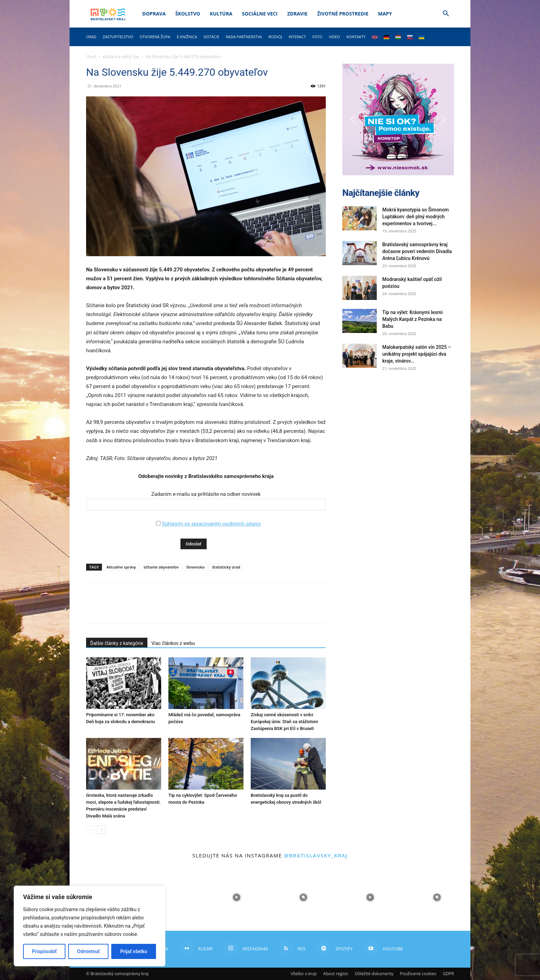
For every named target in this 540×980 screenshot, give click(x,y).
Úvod (91, 57)
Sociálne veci (260, 14)
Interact (297, 37)
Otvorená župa (155, 37)
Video (334, 37)
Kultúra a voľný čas (121, 57)
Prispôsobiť (44, 951)
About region (336, 974)
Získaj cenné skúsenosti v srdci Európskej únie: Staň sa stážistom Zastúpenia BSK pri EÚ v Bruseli (284, 722)
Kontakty (356, 37)
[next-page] (101, 830)
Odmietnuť (89, 951)
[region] (90, 926)
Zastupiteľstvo (118, 37)
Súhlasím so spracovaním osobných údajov (211, 524)
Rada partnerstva (244, 37)
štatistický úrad (226, 567)
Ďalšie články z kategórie (117, 643)
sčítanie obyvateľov (161, 567)
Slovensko (195, 567)
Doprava (154, 14)
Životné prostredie (343, 14)
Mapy (385, 14)
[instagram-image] (170, 897)
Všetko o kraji (304, 974)
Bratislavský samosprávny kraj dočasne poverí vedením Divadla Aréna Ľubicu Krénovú (417, 251)
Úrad (91, 37)
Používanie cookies (418, 974)
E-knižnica (187, 37)
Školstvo (188, 14)
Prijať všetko (134, 951)
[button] (446, 14)
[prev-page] (90, 830)
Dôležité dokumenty (374, 974)
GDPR (448, 974)
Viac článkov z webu (173, 643)
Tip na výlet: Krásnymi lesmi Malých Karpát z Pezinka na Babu (412, 319)
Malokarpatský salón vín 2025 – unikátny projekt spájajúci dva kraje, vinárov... (417, 354)
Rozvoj (275, 37)
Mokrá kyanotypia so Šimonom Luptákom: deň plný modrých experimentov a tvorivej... (416, 217)
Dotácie (211, 37)
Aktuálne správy (121, 567)
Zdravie (297, 14)
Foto (317, 37)
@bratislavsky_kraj (316, 855)
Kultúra (221, 14)
